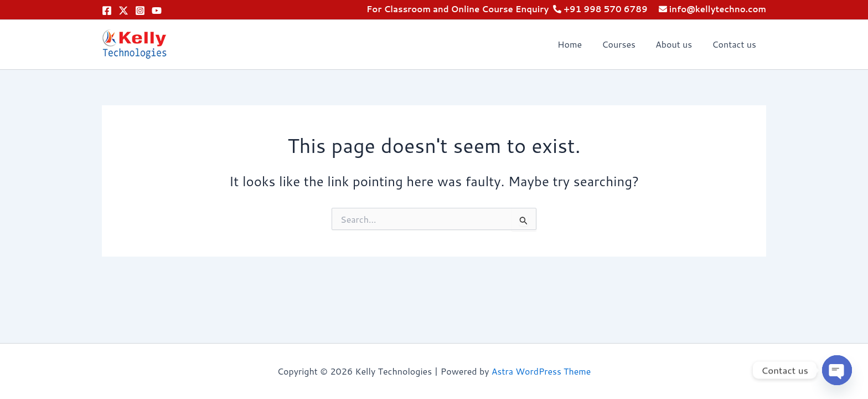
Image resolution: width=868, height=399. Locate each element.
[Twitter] (123, 11)
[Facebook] (107, 11)
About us (677, 44)
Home (577, 44)
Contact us (735, 44)
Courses (624, 44)
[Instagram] (140, 11)
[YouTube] (157, 11)
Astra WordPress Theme (541, 371)
